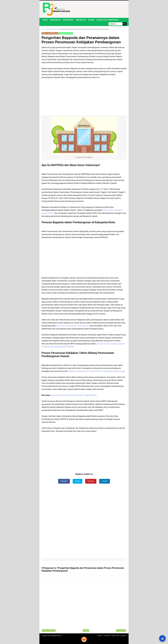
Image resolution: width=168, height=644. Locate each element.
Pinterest (91, 481)
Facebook (64, 481)
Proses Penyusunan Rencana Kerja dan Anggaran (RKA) (74, 395)
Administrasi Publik (66, 33)
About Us (100, 636)
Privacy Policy (115, 636)
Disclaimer (123, 636)
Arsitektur (81, 20)
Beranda (86, 630)
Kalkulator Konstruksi (108, 20)
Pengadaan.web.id (56, 636)
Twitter (78, 481)
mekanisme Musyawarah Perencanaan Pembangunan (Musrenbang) (96, 371)
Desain (91, 20)
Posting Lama (121, 630)
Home (45, 20)
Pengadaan (55, 20)
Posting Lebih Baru (49, 630)
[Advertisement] (84, 95)
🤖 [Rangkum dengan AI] (162, 638)
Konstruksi (68, 20)
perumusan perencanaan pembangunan (73, 326)
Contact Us (107, 636)
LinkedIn (105, 481)
